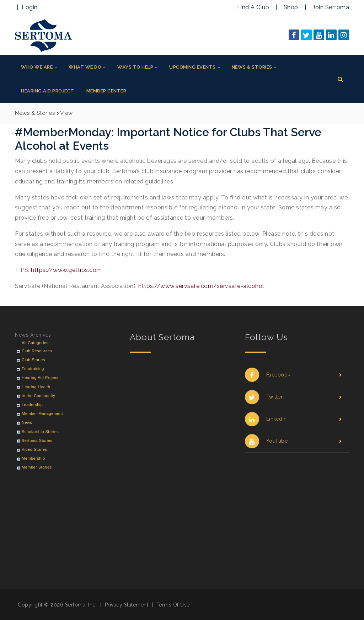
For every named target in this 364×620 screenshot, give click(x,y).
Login (30, 7)
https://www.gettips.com (66, 270)
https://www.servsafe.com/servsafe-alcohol (201, 286)
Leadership (32, 405)
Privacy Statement (127, 605)
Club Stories (33, 360)
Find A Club (253, 7)
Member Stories (37, 467)
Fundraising (33, 369)
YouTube (293, 441)
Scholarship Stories (40, 432)
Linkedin (293, 419)
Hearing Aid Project (40, 378)
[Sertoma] (43, 35)
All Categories (35, 343)
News (27, 422)
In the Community (38, 396)
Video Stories (34, 449)
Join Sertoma (331, 7)
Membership (33, 458)
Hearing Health (36, 387)
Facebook (293, 375)
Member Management (42, 413)
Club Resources (37, 351)
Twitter (293, 397)
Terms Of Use (173, 605)
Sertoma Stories (37, 440)
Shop (291, 7)
